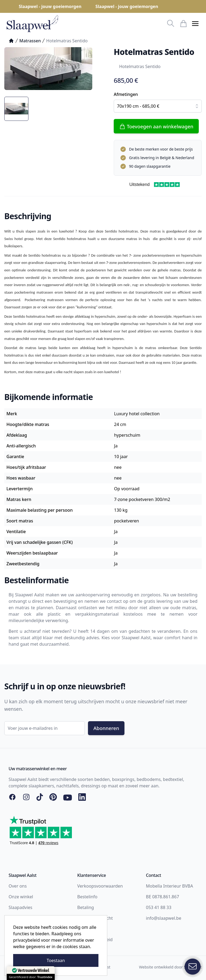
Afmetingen (126, 94)
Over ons (18, 886)
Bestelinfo (87, 897)
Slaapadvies (20, 907)
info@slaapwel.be (164, 918)
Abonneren (106, 728)
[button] (195, 24)
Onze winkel (21, 897)
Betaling (86, 907)
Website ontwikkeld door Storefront (170, 967)
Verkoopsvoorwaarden (100, 886)
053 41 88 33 (159, 907)
